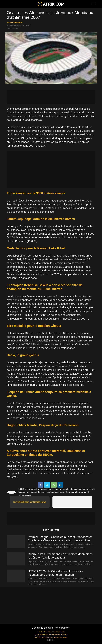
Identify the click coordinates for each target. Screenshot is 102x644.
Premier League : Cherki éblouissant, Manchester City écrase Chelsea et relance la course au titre (60, 539)
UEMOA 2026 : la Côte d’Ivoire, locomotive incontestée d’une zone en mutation (55, 573)
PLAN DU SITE (59, 632)
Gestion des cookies (60, 637)
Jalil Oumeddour (15, 23)
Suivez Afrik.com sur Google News (30, 502)
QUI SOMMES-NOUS (42, 635)
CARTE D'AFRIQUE (45, 632)
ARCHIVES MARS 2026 (43, 637)
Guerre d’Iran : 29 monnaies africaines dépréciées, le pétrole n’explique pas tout (61, 556)
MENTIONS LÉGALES (59, 635)
